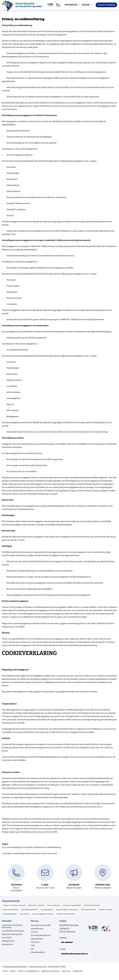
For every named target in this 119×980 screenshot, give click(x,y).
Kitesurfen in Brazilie (36, 910)
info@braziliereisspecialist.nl (75, 959)
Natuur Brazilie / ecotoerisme (67, 914)
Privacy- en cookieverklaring (29, 976)
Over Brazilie (7, 942)
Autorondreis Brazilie (92, 910)
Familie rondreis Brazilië (66, 919)
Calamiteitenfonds (38, 957)
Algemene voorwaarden (50, 976)
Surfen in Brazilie (54, 910)
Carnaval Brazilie (47, 914)
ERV (32, 953)
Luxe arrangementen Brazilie (43, 919)
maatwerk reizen (37, 933)
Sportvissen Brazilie (88, 914)
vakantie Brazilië (37, 943)
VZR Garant (35, 947)
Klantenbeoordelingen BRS (12, 939)
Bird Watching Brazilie (29, 914)
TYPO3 (63, 972)
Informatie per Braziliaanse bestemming (12, 931)
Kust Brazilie (24, 919)
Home (5, 976)
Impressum (66, 976)
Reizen (86, 5)
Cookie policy (78, 976)
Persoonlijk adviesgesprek (41, 940)
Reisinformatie (7, 949)
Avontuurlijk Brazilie (11, 914)
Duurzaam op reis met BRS (41, 930)
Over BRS (34, 937)
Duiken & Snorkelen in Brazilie (14, 910)
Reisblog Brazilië (8, 946)
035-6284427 (67, 947)
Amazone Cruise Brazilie (72, 910)
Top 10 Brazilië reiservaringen (13, 935)
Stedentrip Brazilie (10, 919)
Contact (13, 976)
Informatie (71, 5)
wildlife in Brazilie (105, 914)
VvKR (33, 950)
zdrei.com (42, 972)
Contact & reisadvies (106, 5)
